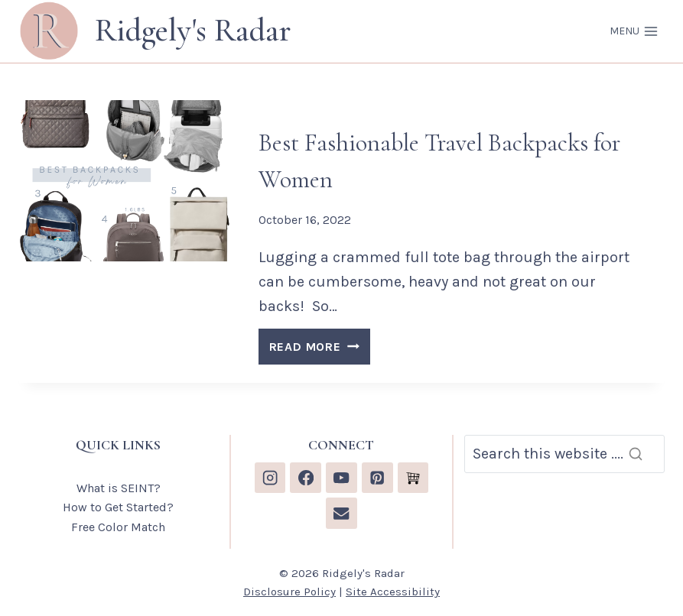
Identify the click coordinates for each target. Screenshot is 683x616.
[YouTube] (341, 478)
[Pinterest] (377, 478)
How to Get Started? (118, 507)
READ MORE (320, 349)
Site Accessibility (393, 592)
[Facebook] (306, 478)
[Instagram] (270, 478)
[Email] (341, 513)
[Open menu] (634, 31)
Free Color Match (118, 527)
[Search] (564, 454)
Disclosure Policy (289, 592)
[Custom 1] (413, 478)
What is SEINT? (119, 488)
